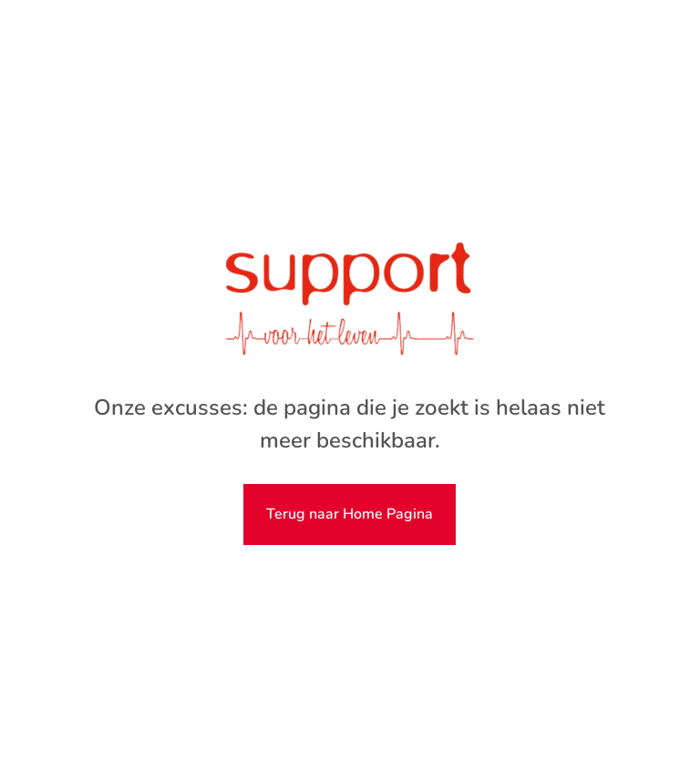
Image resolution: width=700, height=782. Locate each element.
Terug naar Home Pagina (350, 514)
